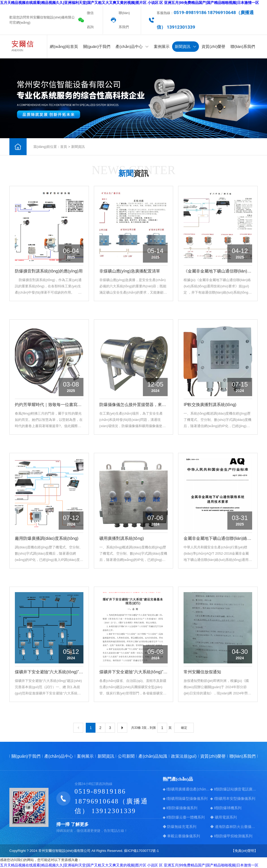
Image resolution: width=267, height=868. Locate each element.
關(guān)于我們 (97, 46)
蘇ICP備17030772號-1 (141, 851)
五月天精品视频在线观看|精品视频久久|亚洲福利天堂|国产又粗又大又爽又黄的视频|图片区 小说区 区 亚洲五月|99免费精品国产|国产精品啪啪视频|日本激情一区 (129, 3)
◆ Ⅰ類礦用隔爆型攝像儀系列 (185, 799)
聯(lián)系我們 (124, 20)
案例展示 (162, 46)
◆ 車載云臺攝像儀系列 (181, 836)
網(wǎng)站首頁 (64, 46)
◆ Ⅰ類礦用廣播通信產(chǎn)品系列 (186, 789)
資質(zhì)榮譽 (213, 46)
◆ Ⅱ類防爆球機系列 (226, 808)
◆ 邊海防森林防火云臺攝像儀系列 (234, 827)
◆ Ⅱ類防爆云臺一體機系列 (184, 817)
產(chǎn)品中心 (132, 46)
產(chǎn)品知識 (153, 756)
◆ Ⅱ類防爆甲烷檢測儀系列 (231, 836)
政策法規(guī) (184, 756)
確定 (184, 728)
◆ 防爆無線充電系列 (180, 827)
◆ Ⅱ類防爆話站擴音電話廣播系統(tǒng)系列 (234, 789)
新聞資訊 (186, 46)
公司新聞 (126, 756)
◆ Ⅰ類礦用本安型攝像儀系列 (233, 799)
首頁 (64, 147)
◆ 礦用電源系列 (223, 817)
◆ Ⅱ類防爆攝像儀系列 (180, 808)
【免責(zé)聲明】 (244, 851)
